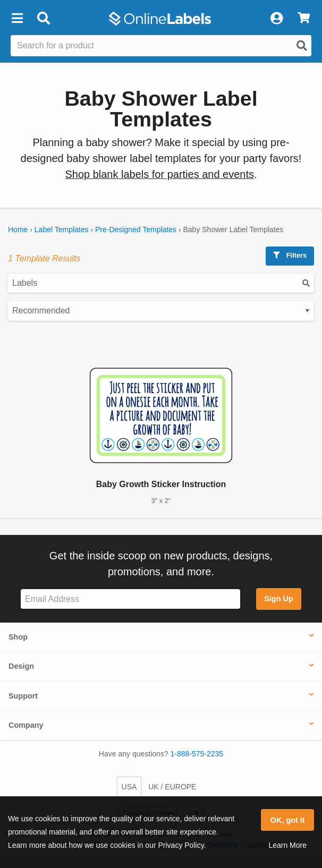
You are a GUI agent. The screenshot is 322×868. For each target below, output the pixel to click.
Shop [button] (18, 637)
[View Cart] (304, 19)
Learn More (287, 845)
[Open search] (302, 46)
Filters (290, 255)
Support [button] (23, 696)
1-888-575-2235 (197, 754)
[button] (17, 19)
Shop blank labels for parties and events (159, 174)
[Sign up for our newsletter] (130, 599)
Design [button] (21, 666)
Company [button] (26, 725)
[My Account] (276, 19)
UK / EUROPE (172, 787)
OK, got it (288, 820)
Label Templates (62, 229)
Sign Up (278, 599)
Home (18, 229)
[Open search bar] (43, 19)
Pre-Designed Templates (136, 229)
